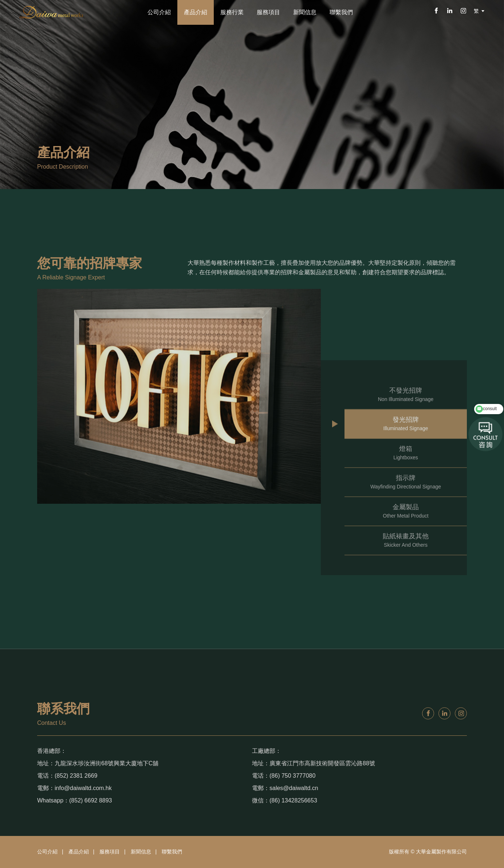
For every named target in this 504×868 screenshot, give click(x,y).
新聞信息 (305, 12)
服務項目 (268, 12)
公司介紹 (159, 12)
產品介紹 (196, 12)
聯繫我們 (341, 12)
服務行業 (232, 12)
